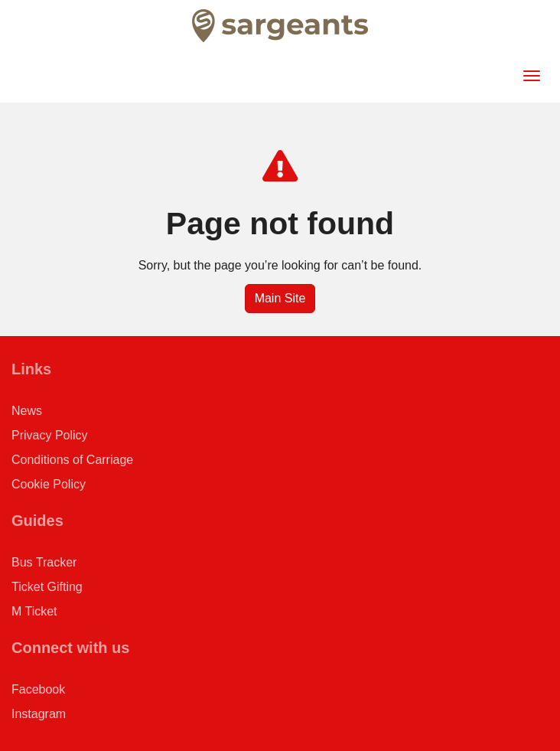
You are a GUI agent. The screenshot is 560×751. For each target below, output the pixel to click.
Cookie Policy (49, 484)
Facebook (38, 689)
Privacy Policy (50, 435)
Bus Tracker (44, 562)
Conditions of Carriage (72, 460)
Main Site (280, 298)
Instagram (39, 714)
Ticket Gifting (47, 587)
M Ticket (34, 611)
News (27, 411)
